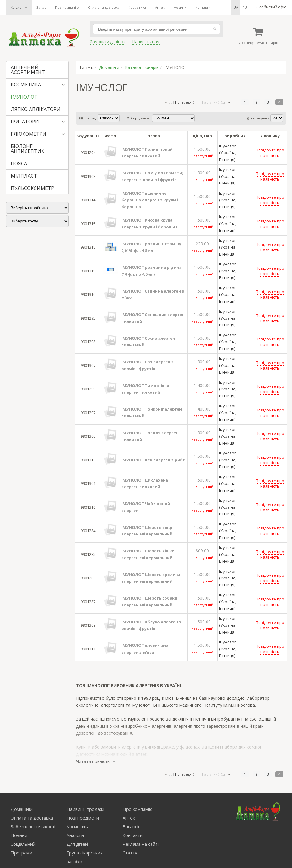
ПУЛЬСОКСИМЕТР (33, 188)
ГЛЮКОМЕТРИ (29, 134)
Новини (180, 7)
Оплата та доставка (104, 7)
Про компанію (67, 7)
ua (236, 7)
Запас (41, 7)
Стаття (130, 853)
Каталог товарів (142, 67)
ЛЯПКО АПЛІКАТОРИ (36, 109)
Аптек (160, 7)
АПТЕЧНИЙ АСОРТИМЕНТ (28, 70)
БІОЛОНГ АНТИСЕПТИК (28, 149)
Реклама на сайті (141, 844)
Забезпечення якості (33, 826)
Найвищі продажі (85, 809)
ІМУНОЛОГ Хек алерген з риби (153, 460)
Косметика (137, 7)
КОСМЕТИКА (26, 85)
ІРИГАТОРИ (25, 122)
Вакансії (131, 826)
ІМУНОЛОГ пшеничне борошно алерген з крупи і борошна (150, 200)
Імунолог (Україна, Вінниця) (228, 153)
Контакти (203, 7)
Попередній (185, 102)
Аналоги (75, 835)
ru (245, 7)
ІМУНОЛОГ (24, 97)
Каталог (19, 7)
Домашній (109, 67)
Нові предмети (83, 818)
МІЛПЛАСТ (24, 176)
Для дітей (77, 844)
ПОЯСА (19, 163)
